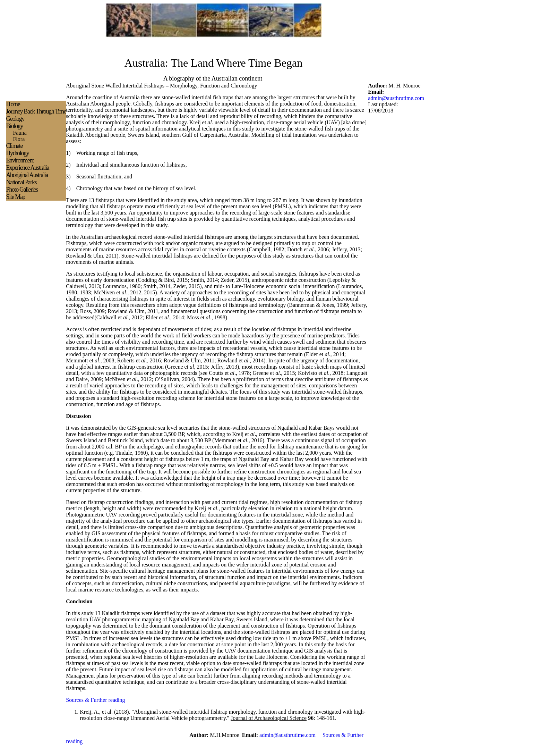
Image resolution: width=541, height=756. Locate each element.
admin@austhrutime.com (396, 98)
